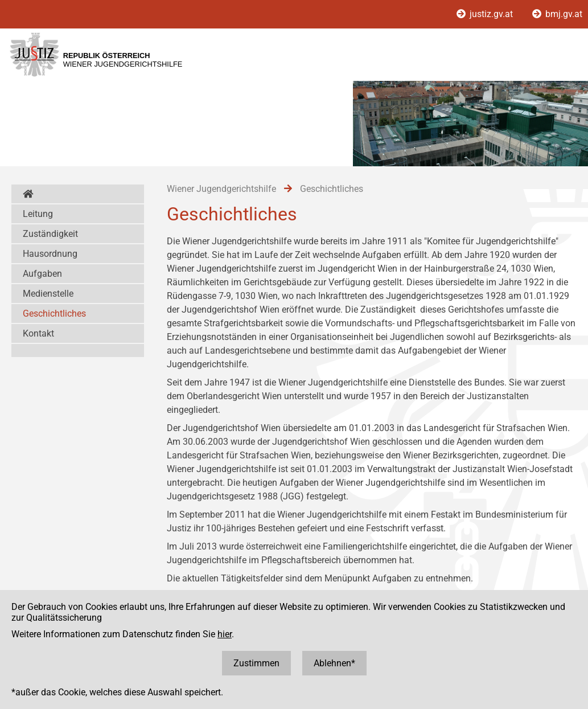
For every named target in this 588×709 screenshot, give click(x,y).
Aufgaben (42, 274)
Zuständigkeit (50, 234)
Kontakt (38, 333)
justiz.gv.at (486, 14)
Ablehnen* (334, 663)
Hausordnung (50, 254)
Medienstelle (48, 294)
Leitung (38, 214)
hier (225, 634)
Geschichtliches (54, 313)
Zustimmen (256, 663)
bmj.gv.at (557, 14)
